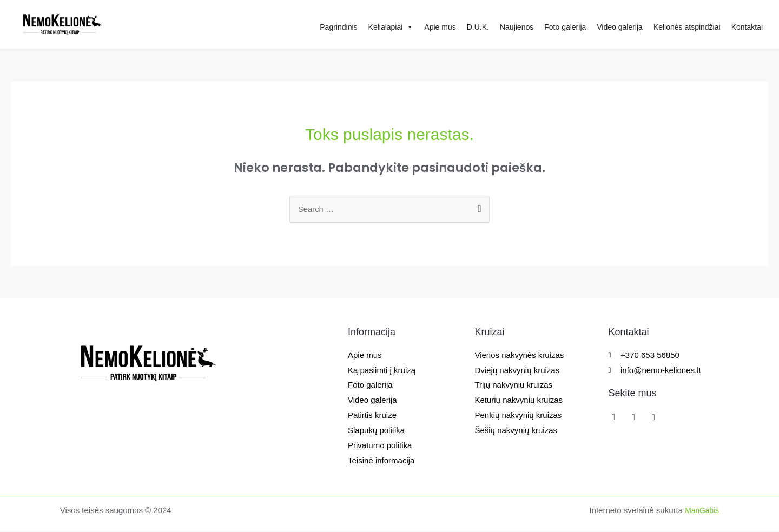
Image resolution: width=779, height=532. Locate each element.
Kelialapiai (391, 27)
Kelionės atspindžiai (687, 27)
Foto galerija (565, 27)
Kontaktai (747, 27)
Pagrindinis (338, 27)
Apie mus (440, 27)
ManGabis (701, 511)
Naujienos (517, 27)
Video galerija (620, 27)
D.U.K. (478, 27)
